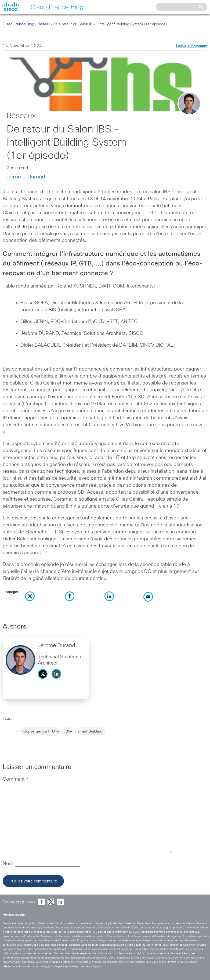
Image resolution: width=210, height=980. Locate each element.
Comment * (15, 779)
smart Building (90, 731)
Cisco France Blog (18, 24)
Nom (9, 864)
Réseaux (45, 24)
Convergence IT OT (40, 731)
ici (5, 432)
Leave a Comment (192, 46)
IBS (67, 731)
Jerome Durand (26, 177)
